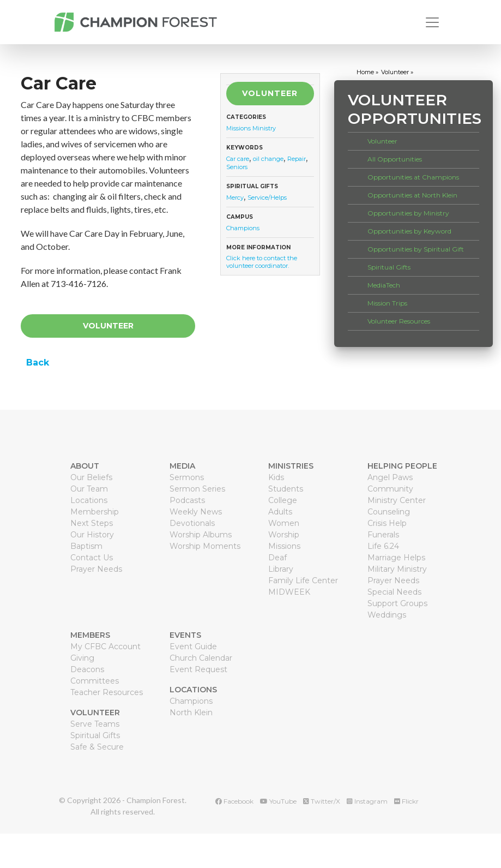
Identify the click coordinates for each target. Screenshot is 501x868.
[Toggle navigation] (432, 22)
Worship (284, 535)
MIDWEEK (289, 592)
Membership (95, 512)
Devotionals (192, 523)
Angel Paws (390, 477)
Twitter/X (322, 801)
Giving (82, 658)
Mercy (235, 197)
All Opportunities (395, 159)
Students (286, 489)
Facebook (234, 801)
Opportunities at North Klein (412, 195)
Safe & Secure (97, 747)
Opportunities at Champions (413, 177)
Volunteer (108, 326)
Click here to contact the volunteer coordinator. (262, 262)
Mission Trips (387, 303)
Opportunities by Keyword (409, 231)
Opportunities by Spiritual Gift (416, 249)
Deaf (277, 558)
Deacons (87, 669)
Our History (92, 535)
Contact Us (92, 558)
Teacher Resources (107, 692)
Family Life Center (303, 580)
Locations (89, 500)
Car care (238, 159)
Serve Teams (95, 724)
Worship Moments (205, 546)
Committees (95, 681)
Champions (243, 228)
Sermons (187, 477)
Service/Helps (267, 197)
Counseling (389, 512)
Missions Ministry (251, 128)
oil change (268, 159)
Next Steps (92, 523)
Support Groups (397, 603)
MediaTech (384, 285)
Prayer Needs (96, 569)
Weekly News (196, 512)
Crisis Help (387, 523)
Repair (297, 159)
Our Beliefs (91, 477)
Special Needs (394, 592)
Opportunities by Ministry (408, 213)
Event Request (198, 669)
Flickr (406, 801)
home (365, 72)
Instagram (367, 801)
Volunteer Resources (399, 321)
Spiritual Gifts (389, 267)
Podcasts (187, 500)
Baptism (86, 546)
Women (284, 523)
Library (281, 569)
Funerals (383, 535)
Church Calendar (201, 658)
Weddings (387, 615)
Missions (284, 546)
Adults (280, 512)
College (283, 500)
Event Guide (193, 646)
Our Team (89, 489)
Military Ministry (397, 569)
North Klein (191, 713)
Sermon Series (197, 489)
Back (36, 363)
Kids (276, 477)
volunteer (395, 72)
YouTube (278, 801)
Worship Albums (201, 535)
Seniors (237, 167)
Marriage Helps (396, 558)
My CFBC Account (105, 646)
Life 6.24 (383, 546)
